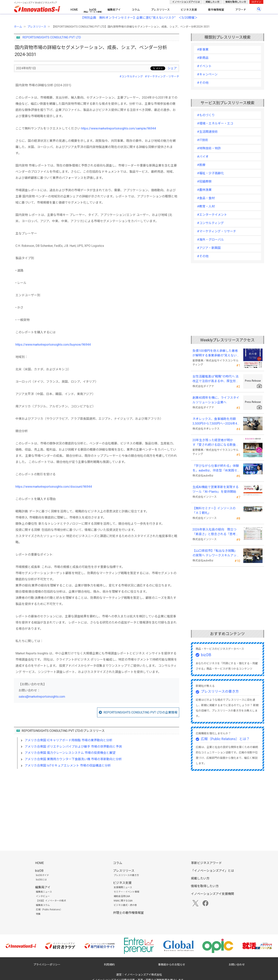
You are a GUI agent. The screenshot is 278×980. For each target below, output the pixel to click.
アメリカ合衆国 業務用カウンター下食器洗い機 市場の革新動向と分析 (73, 759)
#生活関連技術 (207, 132)
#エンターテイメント (212, 215)
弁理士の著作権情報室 (128, 913)
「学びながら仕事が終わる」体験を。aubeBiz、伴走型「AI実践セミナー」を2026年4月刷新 (216, 468)
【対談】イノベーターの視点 (51, 901)
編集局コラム (43, 905)
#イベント (204, 66)
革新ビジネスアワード (206, 863)
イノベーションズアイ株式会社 (143, 975)
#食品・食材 (206, 198)
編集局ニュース (44, 892)
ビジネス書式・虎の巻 (125, 905)
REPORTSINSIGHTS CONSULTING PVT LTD (52, 37)
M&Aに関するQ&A (123, 901)
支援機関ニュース (123, 887)
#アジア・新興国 (209, 248)
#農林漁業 (204, 190)
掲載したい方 (213, 2)
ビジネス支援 (189, 10)
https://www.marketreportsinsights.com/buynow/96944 (53, 345)
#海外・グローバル (211, 240)
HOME (74, 10)
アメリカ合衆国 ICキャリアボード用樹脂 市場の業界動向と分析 (69, 740)
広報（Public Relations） (49, 910)
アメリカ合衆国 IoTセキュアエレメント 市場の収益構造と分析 (68, 765)
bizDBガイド (42, 875)
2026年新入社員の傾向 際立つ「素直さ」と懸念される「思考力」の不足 (214, 532)
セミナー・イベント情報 (126, 892)
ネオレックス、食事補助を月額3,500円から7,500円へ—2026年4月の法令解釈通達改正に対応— (216, 421)
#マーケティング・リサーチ (162, 76)
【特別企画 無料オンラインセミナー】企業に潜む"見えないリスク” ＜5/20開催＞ (139, 18)
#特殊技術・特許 (209, 148)
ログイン (256, 2)
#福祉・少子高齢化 (211, 173)
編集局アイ (114, 10)
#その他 (203, 83)
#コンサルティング (131, 76)
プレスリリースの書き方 (220, 691)
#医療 (201, 165)
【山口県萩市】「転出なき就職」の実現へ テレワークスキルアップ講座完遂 (216, 553)
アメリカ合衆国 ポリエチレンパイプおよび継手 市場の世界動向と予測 (73, 747)
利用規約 (109, 965)
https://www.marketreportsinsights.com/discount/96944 (54, 487)
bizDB (93, 10)
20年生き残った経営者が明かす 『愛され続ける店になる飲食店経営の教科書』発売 (216, 443)
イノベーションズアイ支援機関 (212, 894)
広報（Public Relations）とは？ (225, 739)
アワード (241, 10)
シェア (172, 68)
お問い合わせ (237, 965)
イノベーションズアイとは (186, 2)
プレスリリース (160, 10)
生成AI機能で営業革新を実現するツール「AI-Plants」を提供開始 (216, 489)
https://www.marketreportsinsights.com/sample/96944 (119, 128)
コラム (136, 10)
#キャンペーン (207, 74)
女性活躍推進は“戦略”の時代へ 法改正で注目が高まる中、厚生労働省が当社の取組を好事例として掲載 (216, 379)
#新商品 (203, 58)
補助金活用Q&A (122, 896)
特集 (38, 914)
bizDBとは (41, 880)
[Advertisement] (97, 805)
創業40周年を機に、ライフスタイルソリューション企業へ (216, 400)
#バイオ (203, 157)
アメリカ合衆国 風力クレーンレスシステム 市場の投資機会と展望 (70, 753)
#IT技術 (203, 140)
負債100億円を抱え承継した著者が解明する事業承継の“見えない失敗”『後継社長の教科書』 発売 (216, 353)
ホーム (18, 27)
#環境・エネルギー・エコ (215, 123)
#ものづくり (206, 115)
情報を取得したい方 (236, 2)
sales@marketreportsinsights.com (42, 697)
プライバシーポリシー (47, 965)
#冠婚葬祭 (204, 182)
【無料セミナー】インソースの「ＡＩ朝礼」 (214, 511)
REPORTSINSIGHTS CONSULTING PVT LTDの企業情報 (140, 712)
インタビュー (43, 896)
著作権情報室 (216, 10)
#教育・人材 (206, 206)
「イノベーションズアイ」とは (212, 871)
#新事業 (203, 50)
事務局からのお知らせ (172, 965)
